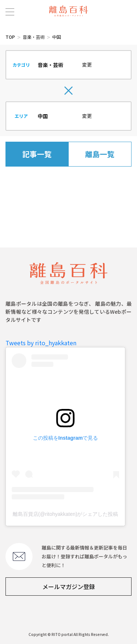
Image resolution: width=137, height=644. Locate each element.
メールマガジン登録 (69, 587)
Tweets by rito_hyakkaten (41, 343)
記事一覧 (37, 154)
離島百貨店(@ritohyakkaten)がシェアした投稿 (66, 514)
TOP (10, 37)
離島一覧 (100, 154)
